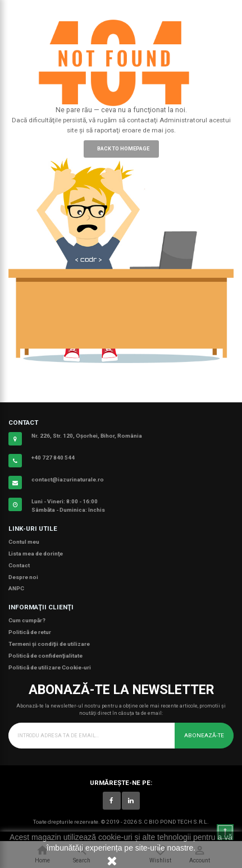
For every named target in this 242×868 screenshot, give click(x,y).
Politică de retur (30, 632)
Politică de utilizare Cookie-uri (50, 667)
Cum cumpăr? (27, 620)
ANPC (16, 588)
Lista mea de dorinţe (36, 554)
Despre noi (23, 577)
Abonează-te (204, 735)
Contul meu (24, 542)
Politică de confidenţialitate (45, 656)
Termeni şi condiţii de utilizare (49, 644)
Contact (19, 565)
